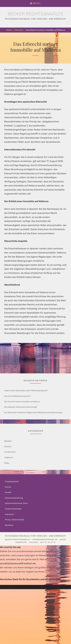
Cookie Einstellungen (13, 509)
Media (7, 463)
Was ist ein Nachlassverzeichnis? (51, 368)
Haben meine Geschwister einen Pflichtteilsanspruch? (26, 391)
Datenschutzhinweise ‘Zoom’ (17, 503)
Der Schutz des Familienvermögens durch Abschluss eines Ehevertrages (33, 413)
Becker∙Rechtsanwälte (36, 14)
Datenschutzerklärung (14, 498)
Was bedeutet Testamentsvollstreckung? (24, 364)
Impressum (9, 514)
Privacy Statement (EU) (14, 520)
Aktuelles (8, 441)
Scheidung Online (12, 482)
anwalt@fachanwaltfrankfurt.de (18, 563)
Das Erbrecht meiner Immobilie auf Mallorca (22, 402)
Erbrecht (19, 30)
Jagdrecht (9, 457)
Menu (37, 3)
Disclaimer (9, 525)
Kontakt (8, 492)
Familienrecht (10, 452)
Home (10, 30)
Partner (8, 487)
